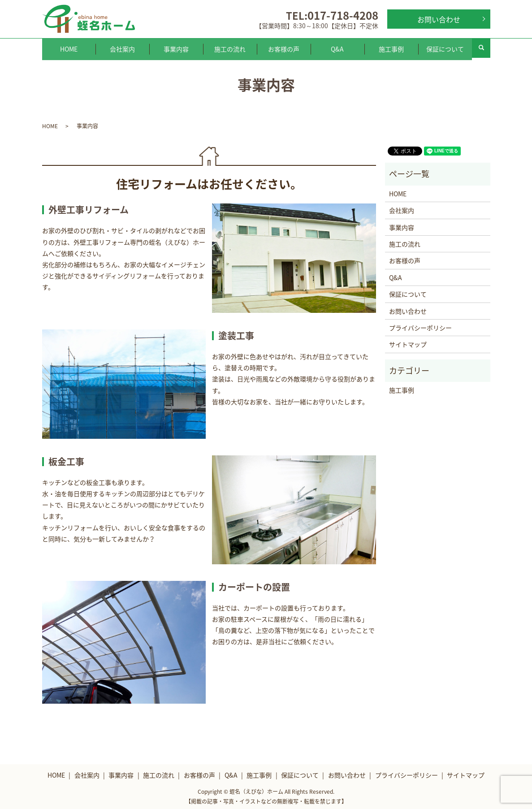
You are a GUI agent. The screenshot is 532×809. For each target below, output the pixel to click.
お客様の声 (284, 48)
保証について (445, 48)
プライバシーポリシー (420, 325)
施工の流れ (230, 48)
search (481, 48)
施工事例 (391, 48)
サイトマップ (408, 342)
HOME (69, 48)
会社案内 (122, 48)
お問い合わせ (439, 19)
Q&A (337, 48)
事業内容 (176, 48)
